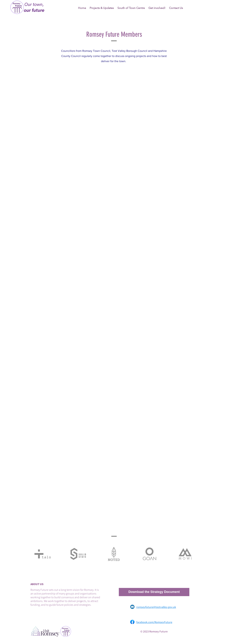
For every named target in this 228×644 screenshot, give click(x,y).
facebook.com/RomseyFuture (154, 622)
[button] (131, 8)
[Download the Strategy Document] (154, 592)
